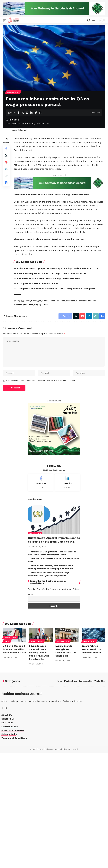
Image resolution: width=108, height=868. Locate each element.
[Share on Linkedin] (31, 147)
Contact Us (8, 834)
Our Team (7, 838)
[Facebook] (41, 598)
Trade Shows (101, 796)
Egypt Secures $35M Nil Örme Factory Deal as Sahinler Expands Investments (39, 767)
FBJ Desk (14, 154)
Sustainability (86, 796)
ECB (28, 416)
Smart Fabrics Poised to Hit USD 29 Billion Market (56, 354)
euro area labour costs (54, 416)
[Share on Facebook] (18, 147)
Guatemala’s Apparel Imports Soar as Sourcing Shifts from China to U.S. (54, 655)
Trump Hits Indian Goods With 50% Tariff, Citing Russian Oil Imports (56, 403)
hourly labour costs (86, 416)
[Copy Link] (36, 147)
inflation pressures (23, 420)
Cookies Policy (10, 841)
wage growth (41, 420)
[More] (44, 147)
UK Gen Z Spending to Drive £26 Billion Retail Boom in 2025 (14, 764)
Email (31, 709)
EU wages (36, 416)
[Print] (40, 147)
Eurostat (71, 416)
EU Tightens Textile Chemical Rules (38, 398)
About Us (7, 830)
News (7, 756)
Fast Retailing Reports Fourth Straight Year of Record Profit (52, 388)
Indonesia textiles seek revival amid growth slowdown (58, 309)
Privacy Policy (9, 849)
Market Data (13, 126)
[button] (5, 20)
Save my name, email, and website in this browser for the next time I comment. (42, 496)
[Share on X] (23, 147)
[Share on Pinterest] (27, 147)
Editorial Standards (13, 845)
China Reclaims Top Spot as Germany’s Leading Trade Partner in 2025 (58, 383)
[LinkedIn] (67, 598)
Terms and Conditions (14, 853)
